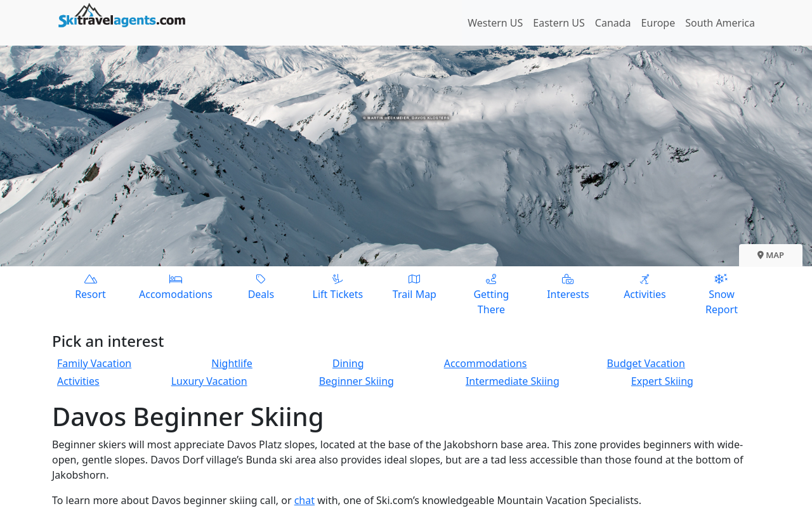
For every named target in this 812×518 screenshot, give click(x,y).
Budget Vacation (646, 363)
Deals (261, 286)
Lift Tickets (338, 286)
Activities (645, 286)
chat (304, 500)
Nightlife (232, 363)
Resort (90, 286)
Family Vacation (94, 363)
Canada (613, 23)
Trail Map (415, 286)
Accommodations (486, 363)
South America (720, 23)
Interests (568, 286)
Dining (348, 363)
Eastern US (559, 23)
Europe (658, 23)
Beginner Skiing (357, 381)
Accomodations (176, 286)
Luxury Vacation (209, 381)
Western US (495, 23)
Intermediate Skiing (513, 381)
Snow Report (722, 294)
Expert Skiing (662, 381)
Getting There (491, 294)
